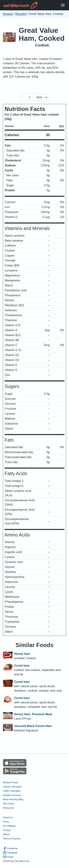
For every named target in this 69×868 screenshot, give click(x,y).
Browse (8, 14)
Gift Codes (8, 804)
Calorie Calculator (12, 787)
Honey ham (22, 654)
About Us (8, 817)
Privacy (7, 830)
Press (6, 822)
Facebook (10, 848)
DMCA (6, 834)
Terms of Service (12, 839)
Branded (21, 14)
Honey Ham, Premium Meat (33, 714)
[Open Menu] (63, 5)
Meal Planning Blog (13, 799)
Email (8, 857)
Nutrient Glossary (12, 795)
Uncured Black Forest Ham (33, 726)
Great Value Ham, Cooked (42, 34)
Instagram (10, 853)
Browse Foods (10, 782)
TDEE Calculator (12, 791)
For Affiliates (9, 826)
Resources (9, 808)
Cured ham (22, 666)
